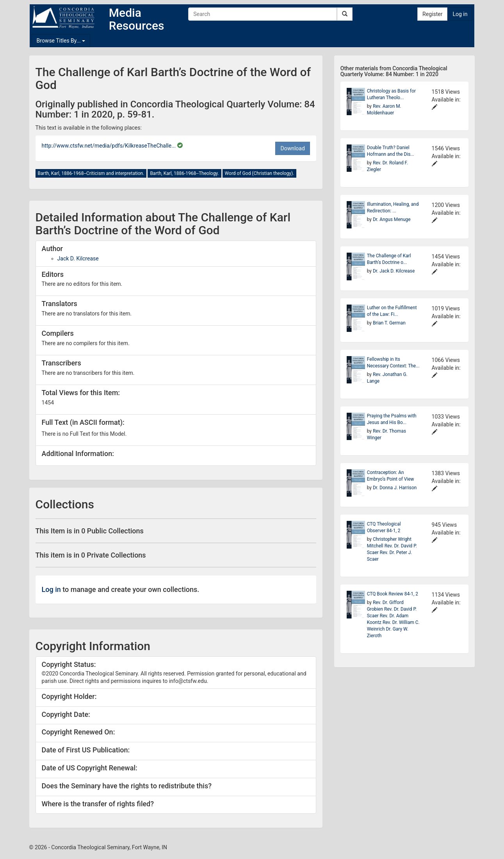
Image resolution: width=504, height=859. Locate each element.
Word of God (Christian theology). (260, 173)
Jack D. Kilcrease (78, 258)
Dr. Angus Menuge (392, 219)
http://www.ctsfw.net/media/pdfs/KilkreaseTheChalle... (110, 146)
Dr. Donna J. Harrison (395, 488)
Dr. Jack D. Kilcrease (394, 271)
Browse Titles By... (61, 41)
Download (292, 148)
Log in (460, 14)
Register (432, 14)
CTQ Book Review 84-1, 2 (393, 594)
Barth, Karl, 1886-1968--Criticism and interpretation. (91, 173)
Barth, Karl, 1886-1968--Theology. (184, 173)
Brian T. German (389, 323)
